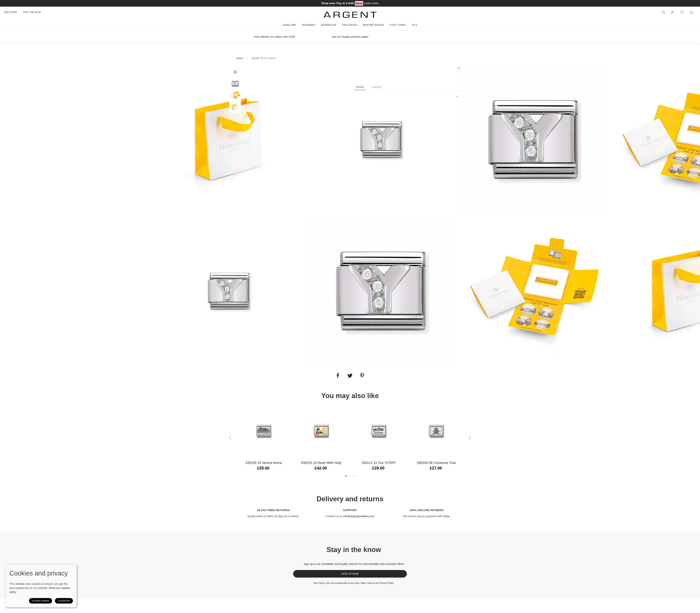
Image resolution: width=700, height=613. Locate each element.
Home (240, 58)
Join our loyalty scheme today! (350, 37)
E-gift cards (398, 25)
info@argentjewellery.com (359, 516)
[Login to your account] (673, 12)
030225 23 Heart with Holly (321, 463)
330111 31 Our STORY (379, 463)
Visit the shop (32, 12)
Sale (414, 25)
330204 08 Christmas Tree (436, 463)
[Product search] (663, 12)
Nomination (329, 25)
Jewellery (289, 25)
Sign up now (350, 574)
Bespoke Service (373, 25)
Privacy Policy (386, 583)
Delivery (377, 87)
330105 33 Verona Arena (264, 463)
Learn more (371, 3)
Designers (309, 25)
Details (360, 87)
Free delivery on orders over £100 (274, 37)
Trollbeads (350, 25)
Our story (10, 12)
